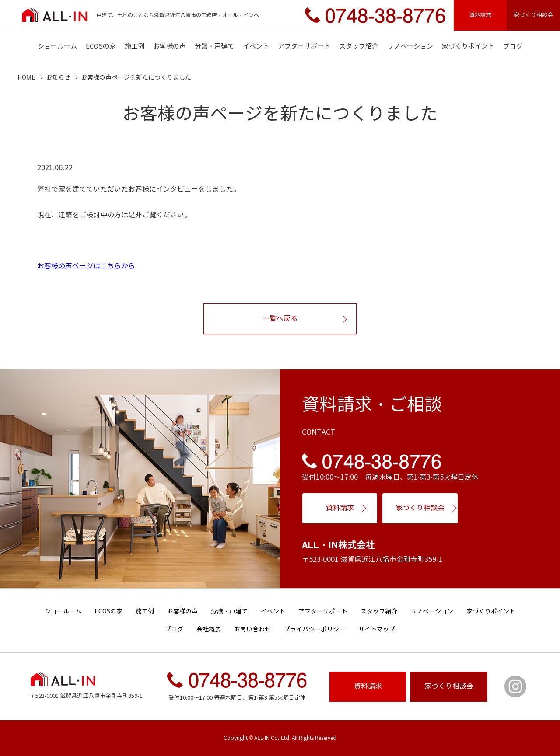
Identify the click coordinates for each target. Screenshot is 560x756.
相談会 (449, 686)
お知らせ (58, 78)
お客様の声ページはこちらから (86, 266)
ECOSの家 (101, 46)
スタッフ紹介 (359, 46)
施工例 (135, 46)
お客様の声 (170, 46)
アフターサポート (304, 46)
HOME (26, 78)
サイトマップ (377, 629)
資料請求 (480, 15)
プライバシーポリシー (315, 629)
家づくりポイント (468, 46)
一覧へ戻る (280, 319)
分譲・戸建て (214, 46)
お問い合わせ (252, 629)
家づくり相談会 (534, 15)
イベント (256, 46)
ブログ (513, 46)
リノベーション (410, 46)
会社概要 (209, 629)
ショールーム (57, 46)
